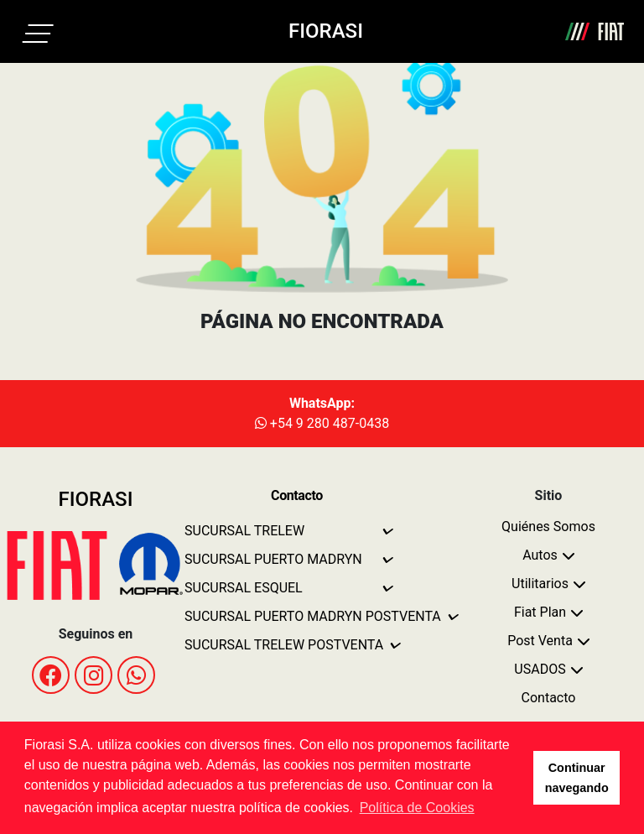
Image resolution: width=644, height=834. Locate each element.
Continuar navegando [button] (577, 778)
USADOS (540, 669)
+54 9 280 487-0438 (322, 423)
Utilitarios (540, 584)
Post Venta (540, 641)
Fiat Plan (540, 612)
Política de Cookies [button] (417, 808)
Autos (540, 555)
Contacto (549, 698)
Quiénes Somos (548, 526)
